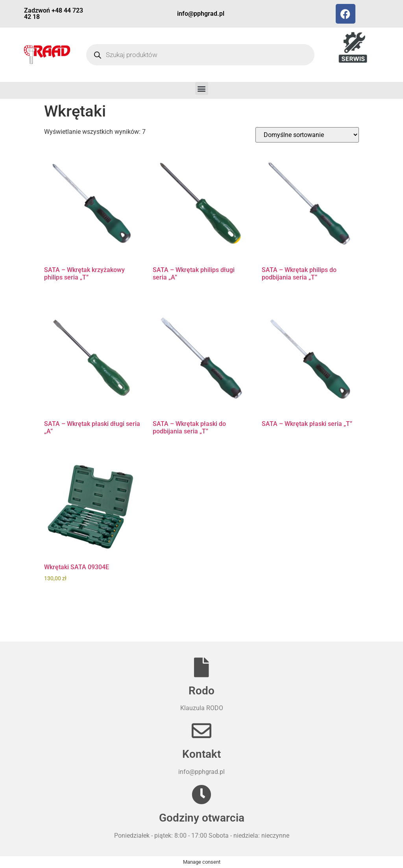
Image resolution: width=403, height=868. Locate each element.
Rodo (201, 691)
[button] (202, 88)
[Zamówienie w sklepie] (307, 135)
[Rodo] (201, 667)
